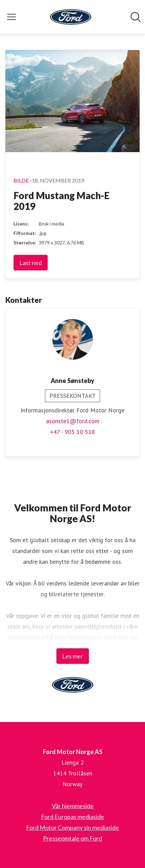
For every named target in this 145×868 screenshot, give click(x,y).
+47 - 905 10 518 (72, 432)
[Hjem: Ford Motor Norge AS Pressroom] (71, 17)
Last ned (31, 263)
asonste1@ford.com (73, 421)
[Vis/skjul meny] (11, 17)
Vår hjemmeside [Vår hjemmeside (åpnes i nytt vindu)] (73, 806)
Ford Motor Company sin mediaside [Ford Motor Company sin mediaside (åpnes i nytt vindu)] (72, 827)
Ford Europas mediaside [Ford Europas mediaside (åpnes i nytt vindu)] (72, 817)
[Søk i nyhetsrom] (136, 17)
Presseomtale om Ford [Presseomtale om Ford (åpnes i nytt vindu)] (72, 838)
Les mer (73, 656)
